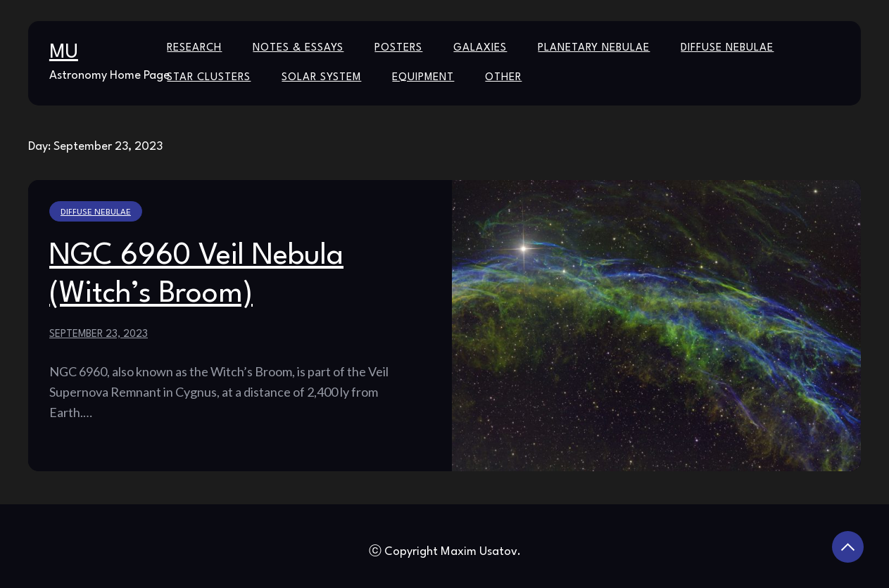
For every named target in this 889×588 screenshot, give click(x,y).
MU (64, 53)
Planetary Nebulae (594, 48)
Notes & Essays (298, 48)
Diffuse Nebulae (727, 48)
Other (503, 78)
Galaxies (480, 48)
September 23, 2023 (99, 334)
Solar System (321, 78)
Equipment (423, 78)
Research (194, 48)
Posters (398, 48)
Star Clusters (209, 78)
